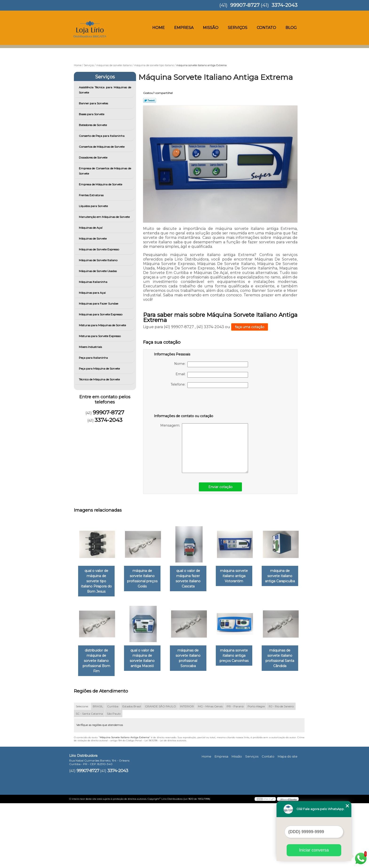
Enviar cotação (220, 487)
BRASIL (98, 771)
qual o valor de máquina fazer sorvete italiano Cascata (193, 579)
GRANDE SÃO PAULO (160, 771)
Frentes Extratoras (92, 195)
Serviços (238, 28)
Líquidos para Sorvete (94, 206)
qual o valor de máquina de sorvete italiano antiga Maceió (193, 653)
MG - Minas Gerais (210, 771)
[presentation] (184, 402)
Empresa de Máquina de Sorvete (101, 184)
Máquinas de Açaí (91, 228)
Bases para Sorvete (92, 114)
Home (158, 28)
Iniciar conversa (314, 850)
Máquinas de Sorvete (93, 238)
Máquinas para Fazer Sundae (99, 304)
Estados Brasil (132, 771)
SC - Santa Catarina (89, 778)
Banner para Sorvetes (94, 103)
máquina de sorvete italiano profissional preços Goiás (145, 576)
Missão (211, 28)
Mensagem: (204, 448)
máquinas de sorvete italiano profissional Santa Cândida (145, 728)
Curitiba (113, 771)
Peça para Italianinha (94, 358)
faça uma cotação (250, 327)
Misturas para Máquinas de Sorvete (103, 325)
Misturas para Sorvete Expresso (100, 336)
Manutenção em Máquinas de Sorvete (105, 217)
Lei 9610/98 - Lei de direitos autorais (165, 805)
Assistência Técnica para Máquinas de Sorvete (105, 90)
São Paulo (114, 778)
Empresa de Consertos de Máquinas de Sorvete (105, 171)
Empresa (184, 28)
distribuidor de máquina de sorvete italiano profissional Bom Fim (145, 653)
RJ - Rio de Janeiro (281, 771)
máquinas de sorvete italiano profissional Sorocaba (241, 653)
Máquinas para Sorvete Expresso (101, 314)
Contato (266, 28)
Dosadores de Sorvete (93, 157)
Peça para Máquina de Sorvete (100, 369)
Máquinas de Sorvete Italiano (98, 260)
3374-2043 (285, 5)
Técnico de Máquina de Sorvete (100, 379)
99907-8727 (245, 5)
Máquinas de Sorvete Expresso (99, 249)
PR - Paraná (235, 771)
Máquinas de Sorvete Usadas (98, 271)
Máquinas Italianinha (93, 282)
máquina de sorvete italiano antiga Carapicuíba (97, 651)
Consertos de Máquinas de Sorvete (102, 147)
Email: (212, 375)
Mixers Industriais (91, 347)
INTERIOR (187, 771)
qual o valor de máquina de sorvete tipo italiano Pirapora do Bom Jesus (97, 579)
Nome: (211, 364)
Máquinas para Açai (93, 293)
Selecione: (82, 771)
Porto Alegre (256, 771)
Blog (291, 28)
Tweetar (150, 100)
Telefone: (209, 385)
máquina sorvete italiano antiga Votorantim (241, 576)
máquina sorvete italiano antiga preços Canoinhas (97, 725)
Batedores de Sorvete (93, 125)
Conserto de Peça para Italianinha (102, 136)
